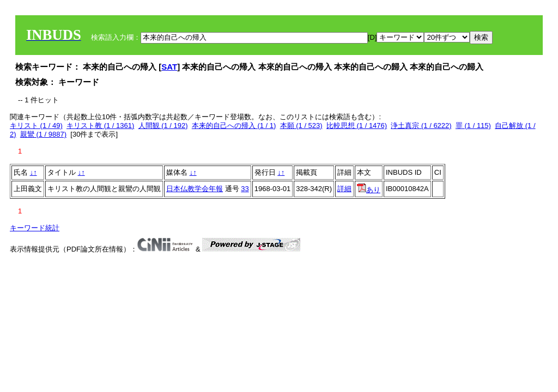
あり (369, 190)
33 (245, 189)
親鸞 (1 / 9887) (43, 134)
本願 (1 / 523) (301, 125)
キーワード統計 (35, 228)
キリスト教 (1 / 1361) (100, 125)
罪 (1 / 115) (473, 125)
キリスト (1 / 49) (36, 125)
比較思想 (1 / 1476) (357, 125)
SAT (169, 67)
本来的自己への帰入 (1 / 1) (234, 125)
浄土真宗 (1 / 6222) (421, 125)
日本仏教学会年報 (195, 189)
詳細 (344, 189)
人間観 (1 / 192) (163, 125)
